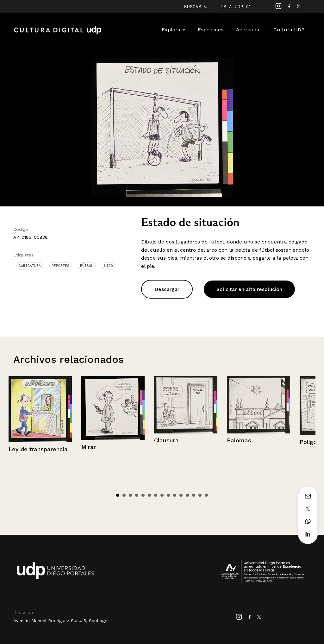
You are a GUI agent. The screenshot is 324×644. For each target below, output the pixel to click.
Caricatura (30, 266)
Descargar (167, 289)
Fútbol (87, 266)
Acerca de (248, 30)
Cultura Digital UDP (58, 34)
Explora (173, 30)
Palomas (239, 440)
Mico (109, 266)
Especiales (211, 30)
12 (187, 495)
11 (181, 495)
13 (194, 495)
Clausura (166, 440)
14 (200, 495)
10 (175, 495)
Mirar (89, 447)
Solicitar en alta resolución (249, 289)
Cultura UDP (289, 30)
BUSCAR (196, 6)
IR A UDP (235, 6)
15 (206, 495)
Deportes (60, 266)
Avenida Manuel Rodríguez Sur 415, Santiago (60, 621)
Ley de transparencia (38, 449)
